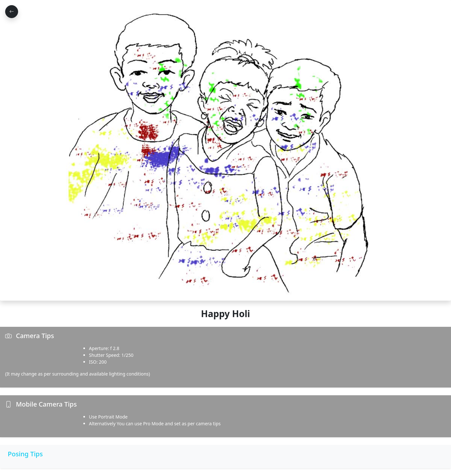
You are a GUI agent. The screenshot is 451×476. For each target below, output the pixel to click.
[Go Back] (12, 12)
